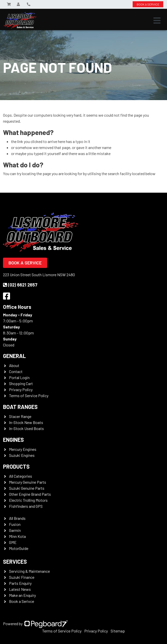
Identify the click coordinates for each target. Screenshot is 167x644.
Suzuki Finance (22, 577)
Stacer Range (20, 416)
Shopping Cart (21, 383)
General (14, 356)
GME (13, 542)
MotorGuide (19, 548)
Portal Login (19, 377)
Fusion (15, 524)
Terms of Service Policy (29, 396)
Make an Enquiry (22, 595)
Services (15, 561)
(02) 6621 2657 (20, 285)
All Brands (17, 518)
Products (16, 466)
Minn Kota (17, 536)
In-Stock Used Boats (26, 428)
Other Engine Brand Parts (30, 494)
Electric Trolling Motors (28, 500)
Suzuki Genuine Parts (27, 488)
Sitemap (118, 631)
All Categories (21, 476)
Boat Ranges (20, 407)
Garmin (15, 530)
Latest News (20, 589)
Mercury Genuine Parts (28, 482)
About (14, 365)
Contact (16, 371)
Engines (13, 440)
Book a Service (25, 263)
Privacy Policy (21, 389)
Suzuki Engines (22, 455)
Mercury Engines (23, 449)
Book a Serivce (22, 601)
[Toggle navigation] (157, 21)
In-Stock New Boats (26, 422)
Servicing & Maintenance (29, 571)
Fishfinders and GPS (26, 506)
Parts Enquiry (20, 583)
